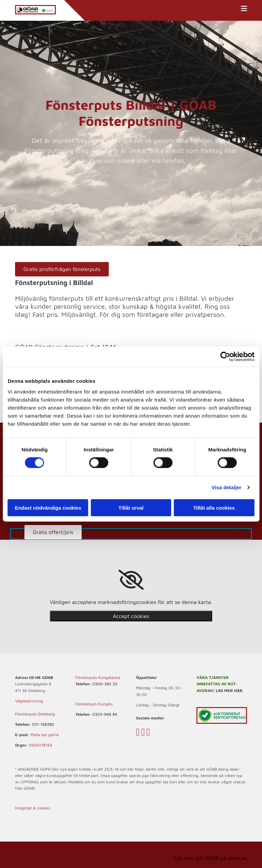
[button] (62, 269)
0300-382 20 (105, 684)
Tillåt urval (131, 507)
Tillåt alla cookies (214, 507)
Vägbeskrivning (29, 701)
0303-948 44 (105, 714)
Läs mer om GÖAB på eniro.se (211, 858)
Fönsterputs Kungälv (94, 704)
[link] (131, 580)
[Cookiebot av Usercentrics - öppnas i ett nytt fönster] (225, 357)
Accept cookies (131, 616)
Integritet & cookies (33, 808)
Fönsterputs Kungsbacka (98, 677)
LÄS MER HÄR (229, 690)
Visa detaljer (226, 487)
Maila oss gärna (45, 735)
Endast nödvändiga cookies (48, 507)
